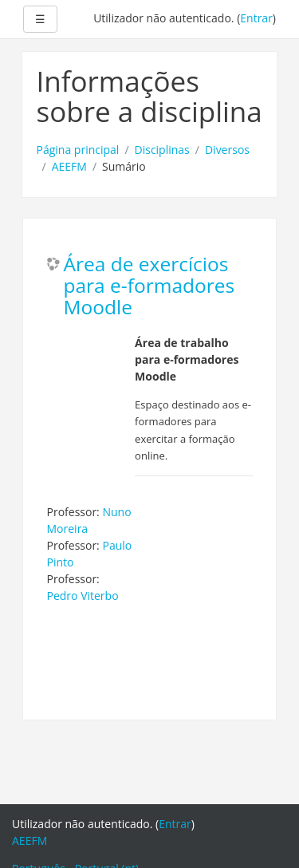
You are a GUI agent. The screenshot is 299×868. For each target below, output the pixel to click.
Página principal (78, 150)
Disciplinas (162, 150)
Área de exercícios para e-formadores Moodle (149, 286)
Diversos (227, 150)
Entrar (256, 18)
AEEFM (69, 166)
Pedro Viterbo (83, 596)
